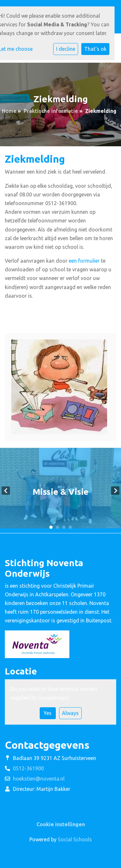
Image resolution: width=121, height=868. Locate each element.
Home (9, 111)
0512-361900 (28, 768)
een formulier (84, 261)
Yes (48, 713)
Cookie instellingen (61, 824)
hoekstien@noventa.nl (39, 779)
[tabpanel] (60, 490)
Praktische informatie (51, 111)
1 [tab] (51, 527)
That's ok (95, 49)
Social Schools (75, 839)
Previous (6, 491)
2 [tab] (57, 527)
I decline (66, 49)
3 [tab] (64, 527)
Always (70, 713)
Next (115, 491)
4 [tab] (70, 527)
